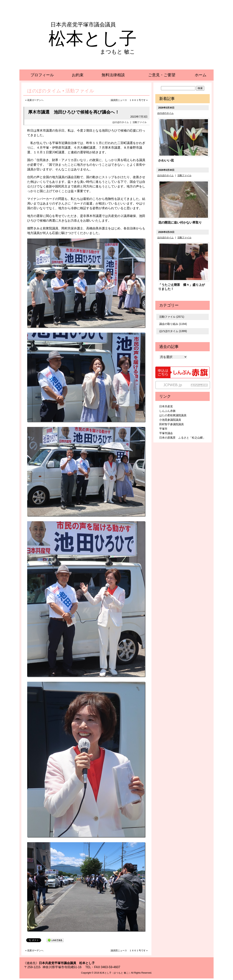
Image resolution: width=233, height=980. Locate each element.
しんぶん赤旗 (167, 411)
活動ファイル (140, 122)
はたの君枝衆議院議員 (173, 415)
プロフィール (42, 75)
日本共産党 (166, 406)
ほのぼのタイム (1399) (173, 331)
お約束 (78, 75)
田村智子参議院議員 (171, 424)
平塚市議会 (166, 433)
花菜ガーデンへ (35, 100)
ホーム (201, 75)
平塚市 (163, 429)
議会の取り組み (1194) (173, 324)
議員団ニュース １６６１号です (128, 100)
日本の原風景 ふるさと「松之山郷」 (182, 438)
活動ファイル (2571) (172, 317)
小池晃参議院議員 (170, 420)
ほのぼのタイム (121, 122)
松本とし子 (93, 38)
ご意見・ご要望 (162, 75)
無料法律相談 (113, 75)
